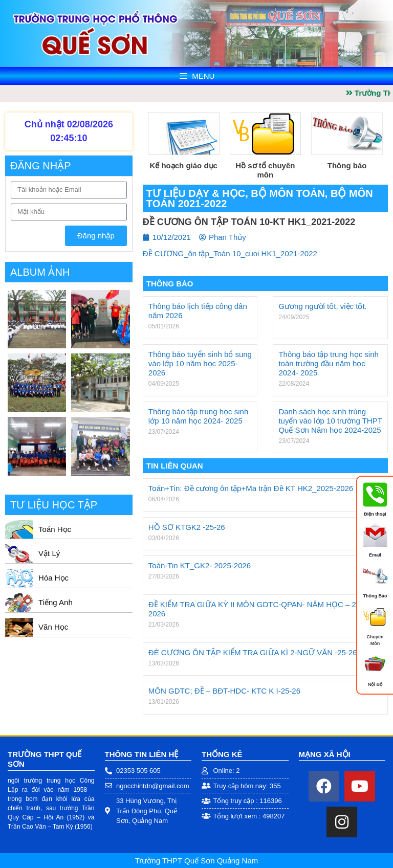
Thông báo (347, 165)
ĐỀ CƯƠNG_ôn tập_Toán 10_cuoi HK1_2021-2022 (230, 253)
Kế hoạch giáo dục (183, 165)
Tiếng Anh (56, 602)
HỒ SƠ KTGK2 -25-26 (187, 527)
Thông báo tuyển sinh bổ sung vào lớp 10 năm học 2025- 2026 (200, 363)
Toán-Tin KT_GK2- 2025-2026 (200, 565)
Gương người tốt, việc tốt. (322, 306)
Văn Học (53, 627)
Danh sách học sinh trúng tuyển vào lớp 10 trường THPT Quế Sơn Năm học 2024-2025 (330, 421)
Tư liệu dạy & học (196, 193)
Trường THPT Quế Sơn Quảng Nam (196, 861)
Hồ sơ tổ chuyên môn (265, 170)
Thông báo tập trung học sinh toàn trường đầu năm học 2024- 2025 (328, 363)
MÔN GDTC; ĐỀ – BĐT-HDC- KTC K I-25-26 (224, 691)
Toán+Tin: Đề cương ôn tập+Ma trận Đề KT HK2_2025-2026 (251, 488)
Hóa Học (53, 578)
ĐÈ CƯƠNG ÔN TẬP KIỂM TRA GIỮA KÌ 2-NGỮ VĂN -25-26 (253, 652)
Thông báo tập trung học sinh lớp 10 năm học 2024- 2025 (198, 416)
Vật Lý (49, 553)
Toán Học (55, 529)
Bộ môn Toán (288, 193)
